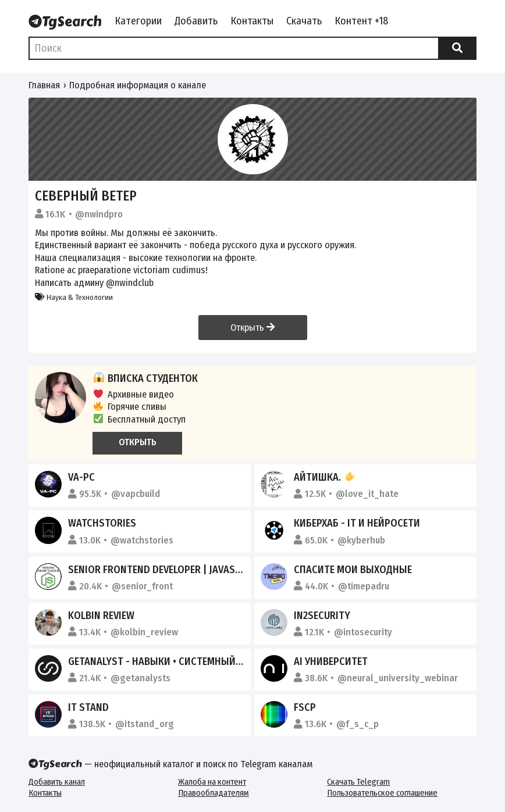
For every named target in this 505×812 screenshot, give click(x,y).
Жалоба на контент (212, 782)
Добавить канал (57, 782)
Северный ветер (86, 196)
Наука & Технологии (74, 297)
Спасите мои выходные (353, 570)
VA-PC (81, 477)
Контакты (252, 21)
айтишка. (324, 477)
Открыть (252, 328)
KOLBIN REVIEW (101, 616)
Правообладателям (214, 793)
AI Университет (331, 661)
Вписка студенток (145, 378)
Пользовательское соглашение (382, 793)
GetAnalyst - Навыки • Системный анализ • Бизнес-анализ (212, 661)
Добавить (196, 21)
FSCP (305, 707)
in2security (322, 616)
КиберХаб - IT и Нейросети (357, 523)
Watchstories (102, 523)
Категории (138, 21)
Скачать (304, 21)
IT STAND (88, 707)
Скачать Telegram (358, 782)
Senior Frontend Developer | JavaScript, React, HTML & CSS (209, 570)
